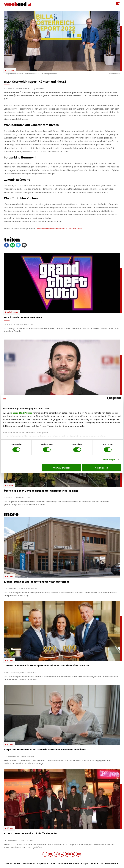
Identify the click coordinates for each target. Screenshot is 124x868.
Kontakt (95, 863)
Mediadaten (29, 863)
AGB (53, 863)
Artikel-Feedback (110, 863)
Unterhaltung (12, 312)
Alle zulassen (101, 468)
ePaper (85, 863)
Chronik (10, 485)
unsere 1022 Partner (22, 413)
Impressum (43, 863)
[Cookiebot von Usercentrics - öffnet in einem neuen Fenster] (109, 399)
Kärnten (11, 70)
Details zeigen (108, 460)
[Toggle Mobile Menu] (118, 4)
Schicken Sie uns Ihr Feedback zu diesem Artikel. (60, 229)
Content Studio (12, 863)
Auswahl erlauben (62, 468)
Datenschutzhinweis (68, 863)
